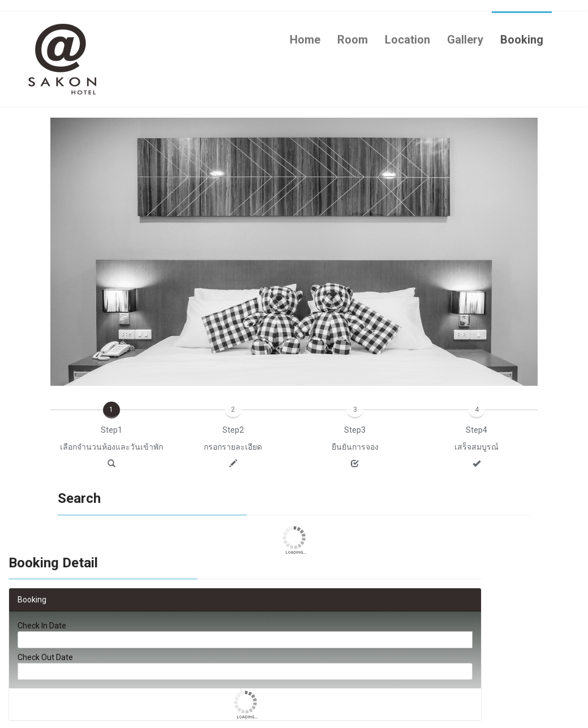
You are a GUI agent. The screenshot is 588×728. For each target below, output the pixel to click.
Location (407, 40)
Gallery (465, 40)
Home (305, 40)
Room (353, 40)
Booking (522, 40)
